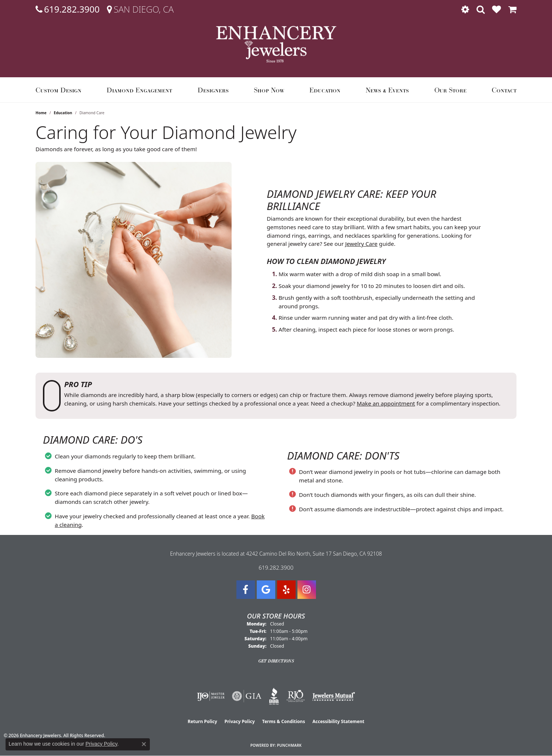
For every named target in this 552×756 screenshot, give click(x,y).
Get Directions (276, 661)
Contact (504, 90)
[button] (465, 9)
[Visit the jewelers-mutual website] (334, 696)
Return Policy (202, 721)
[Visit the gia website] (247, 696)
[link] (68, 9)
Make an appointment (386, 403)
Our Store (450, 90)
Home (41, 113)
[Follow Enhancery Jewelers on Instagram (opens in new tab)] (307, 590)
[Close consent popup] (144, 744)
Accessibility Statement (338, 721)
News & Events (387, 90)
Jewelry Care (361, 244)
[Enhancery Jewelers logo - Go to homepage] (276, 44)
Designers (213, 90)
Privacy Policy (240, 721)
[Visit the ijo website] (211, 696)
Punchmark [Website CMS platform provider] (290, 745)
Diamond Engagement (139, 90)
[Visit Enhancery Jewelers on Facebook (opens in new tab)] (246, 590)
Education (325, 90)
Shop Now (269, 90)
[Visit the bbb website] (274, 696)
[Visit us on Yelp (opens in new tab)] (286, 590)
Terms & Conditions (284, 721)
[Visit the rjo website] (296, 696)
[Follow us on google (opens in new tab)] (266, 590)
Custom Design (58, 90)
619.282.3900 (276, 567)
